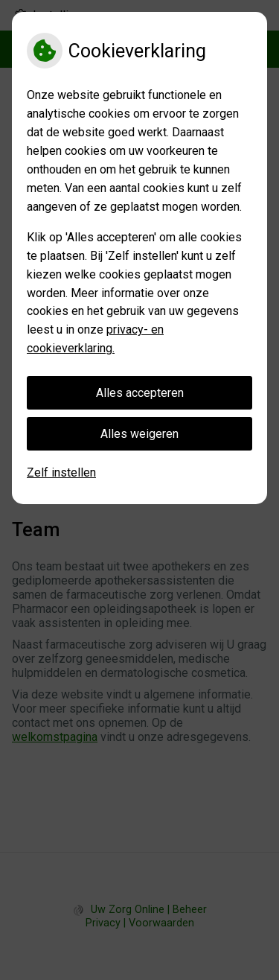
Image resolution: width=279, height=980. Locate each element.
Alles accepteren (140, 393)
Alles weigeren (139, 434)
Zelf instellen (61, 472)
